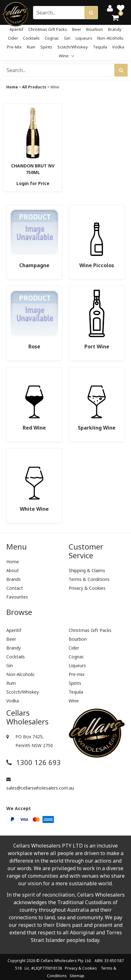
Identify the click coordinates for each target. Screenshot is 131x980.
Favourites (17, 597)
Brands (14, 579)
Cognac (52, 38)
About (13, 570)
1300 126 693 (34, 762)
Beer (77, 29)
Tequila (100, 47)
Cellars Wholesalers (59, 961)
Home (12, 87)
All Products (34, 87)
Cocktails (31, 38)
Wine (66, 56)
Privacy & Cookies (87, 588)
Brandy (115, 29)
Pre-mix (14, 47)
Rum (31, 47)
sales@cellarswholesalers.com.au (34, 784)
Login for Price (33, 183)
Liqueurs (84, 38)
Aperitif (16, 29)
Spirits (46, 47)
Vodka (118, 47)
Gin (67, 38)
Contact (15, 588)
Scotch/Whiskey (73, 47)
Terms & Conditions (89, 579)
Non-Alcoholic (110, 38)
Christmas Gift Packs (48, 29)
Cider (13, 38)
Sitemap (77, 976)
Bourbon (95, 29)
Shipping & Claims (87, 570)
